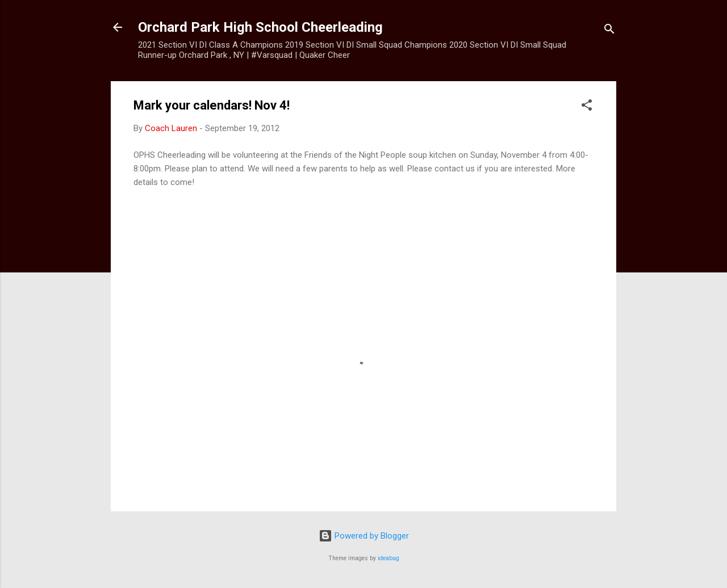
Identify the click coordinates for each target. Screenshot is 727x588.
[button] (587, 107)
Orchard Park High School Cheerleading (260, 27)
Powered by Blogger (364, 536)
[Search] (609, 31)
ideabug (388, 558)
